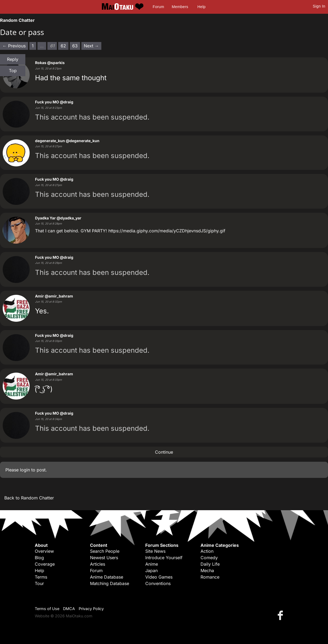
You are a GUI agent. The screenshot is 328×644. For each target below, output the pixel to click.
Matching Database (110, 583)
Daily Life (210, 564)
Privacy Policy (91, 609)
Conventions (158, 583)
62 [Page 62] (63, 46)
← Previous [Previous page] (14, 46)
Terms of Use (47, 609)
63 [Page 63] (75, 46)
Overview (44, 551)
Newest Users (104, 558)
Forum (158, 7)
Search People (105, 551)
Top (13, 71)
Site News (155, 551)
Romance (210, 577)
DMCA (69, 609)
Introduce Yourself (164, 558)
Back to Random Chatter (29, 498)
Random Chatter (17, 20)
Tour (39, 583)
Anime (152, 564)
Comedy (209, 558)
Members (180, 7)
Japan (151, 570)
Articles (98, 564)
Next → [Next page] (91, 46)
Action (207, 551)
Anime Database (107, 577)
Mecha (207, 570)
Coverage (45, 564)
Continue (164, 452)
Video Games (159, 577)
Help (202, 7)
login (25, 470)
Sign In (319, 6)
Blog (39, 558)
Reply (13, 59)
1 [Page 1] (33, 46)
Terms (41, 577)
